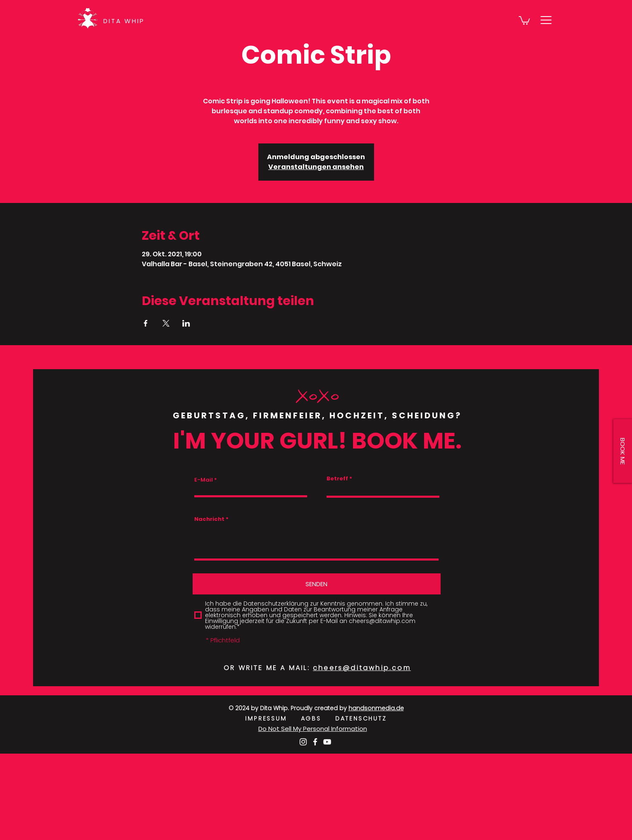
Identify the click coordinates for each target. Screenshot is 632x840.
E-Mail (204, 480)
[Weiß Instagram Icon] (303, 742)
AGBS (318, 718)
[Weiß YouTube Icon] (327, 742)
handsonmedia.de (376, 708)
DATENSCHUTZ (361, 718)
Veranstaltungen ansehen (316, 167)
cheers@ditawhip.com (362, 668)
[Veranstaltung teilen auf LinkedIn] (186, 323)
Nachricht (209, 519)
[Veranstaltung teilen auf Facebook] (146, 323)
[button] (524, 20)
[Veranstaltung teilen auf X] (166, 323)
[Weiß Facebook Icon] (315, 742)
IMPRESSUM (273, 718)
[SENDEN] (317, 584)
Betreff (337, 478)
